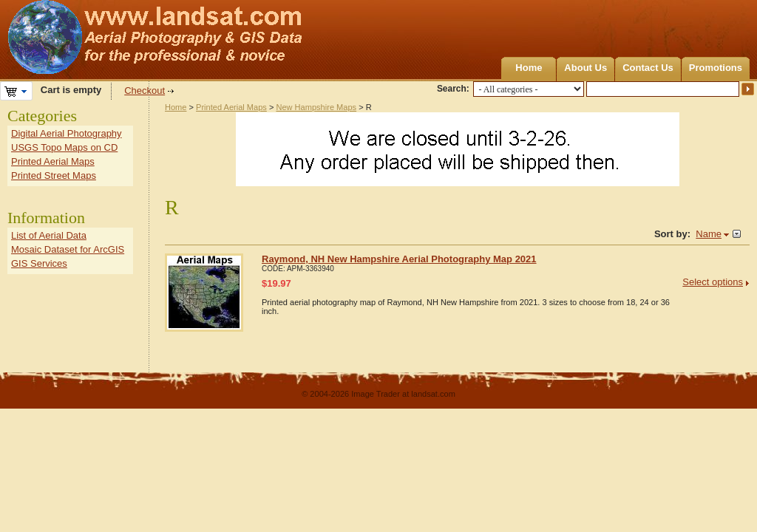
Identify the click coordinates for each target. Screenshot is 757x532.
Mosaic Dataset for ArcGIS (68, 249)
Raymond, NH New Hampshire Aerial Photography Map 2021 (399, 259)
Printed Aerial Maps (231, 107)
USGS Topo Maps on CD (64, 147)
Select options (713, 282)
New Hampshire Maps (316, 107)
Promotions (716, 68)
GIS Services (39, 263)
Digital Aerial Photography (67, 133)
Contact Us (648, 68)
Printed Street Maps (54, 175)
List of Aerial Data (49, 235)
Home (529, 68)
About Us (585, 68)
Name (709, 234)
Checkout (145, 91)
